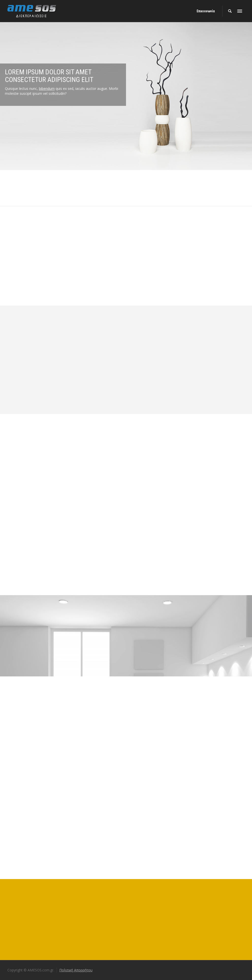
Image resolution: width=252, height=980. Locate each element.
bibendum (47, 77)
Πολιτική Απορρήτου (76, 970)
